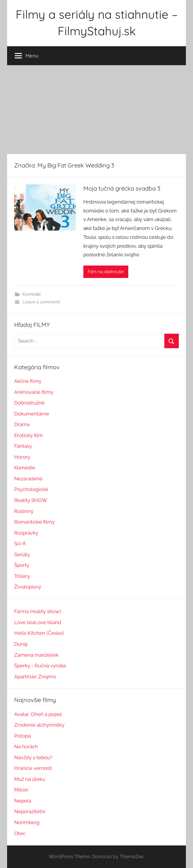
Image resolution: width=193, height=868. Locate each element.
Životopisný (28, 587)
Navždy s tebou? (33, 757)
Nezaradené (28, 479)
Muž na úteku (30, 779)
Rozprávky (26, 533)
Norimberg (27, 822)
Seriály (22, 554)
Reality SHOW (31, 500)
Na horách (26, 746)
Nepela (23, 801)
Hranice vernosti (33, 768)
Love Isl (23, 622)
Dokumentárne (32, 414)
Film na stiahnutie (106, 272)
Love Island (48, 622)
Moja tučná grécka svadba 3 (122, 188)
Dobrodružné (29, 403)
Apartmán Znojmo (35, 677)
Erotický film (29, 435)
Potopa (22, 736)
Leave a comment (41, 302)
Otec (20, 833)
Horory (22, 457)
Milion (21, 790)
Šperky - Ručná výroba (40, 666)
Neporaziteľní (30, 811)
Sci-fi (20, 544)
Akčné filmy (28, 381)
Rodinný (24, 511)
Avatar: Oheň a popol (38, 714)
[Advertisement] (96, 110)
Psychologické (31, 489)
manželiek (46, 655)
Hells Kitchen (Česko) (39, 633)
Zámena (24, 655)
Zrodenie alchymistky (39, 725)
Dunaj (21, 644)
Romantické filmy (34, 522)
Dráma (22, 424)
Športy (22, 565)
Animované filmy (34, 392)
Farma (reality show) (38, 611)
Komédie (32, 294)
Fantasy (23, 446)
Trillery (22, 576)
